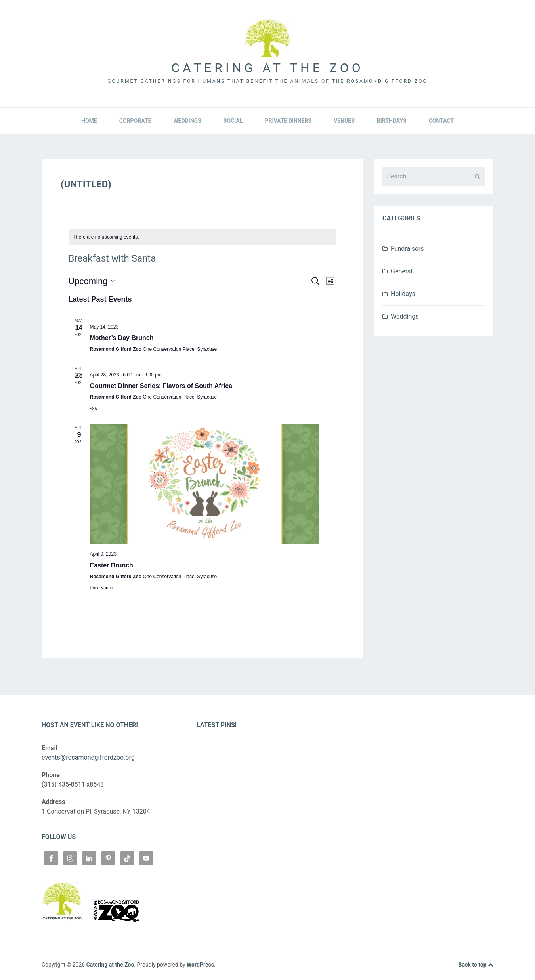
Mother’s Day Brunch (122, 338)
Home (89, 121)
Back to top (476, 965)
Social (233, 121)
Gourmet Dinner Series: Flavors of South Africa (161, 386)
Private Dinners (288, 121)
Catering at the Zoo (267, 68)
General (401, 271)
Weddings (187, 121)
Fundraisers (407, 249)
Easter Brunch (112, 565)
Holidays (403, 294)
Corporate (135, 121)
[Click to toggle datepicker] (92, 281)
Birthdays (392, 121)
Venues (344, 121)
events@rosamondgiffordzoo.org (88, 757)
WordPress (200, 965)
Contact (441, 121)
